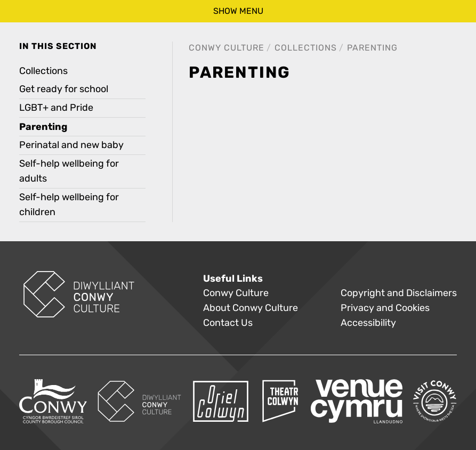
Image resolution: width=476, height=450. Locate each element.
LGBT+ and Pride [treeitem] (56, 108)
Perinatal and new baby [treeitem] (71, 145)
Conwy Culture (227, 48)
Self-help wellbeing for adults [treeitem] (69, 171)
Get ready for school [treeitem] (64, 89)
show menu (238, 11)
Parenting (372, 48)
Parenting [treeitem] (43, 127)
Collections (306, 48)
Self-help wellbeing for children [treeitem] (69, 205)
